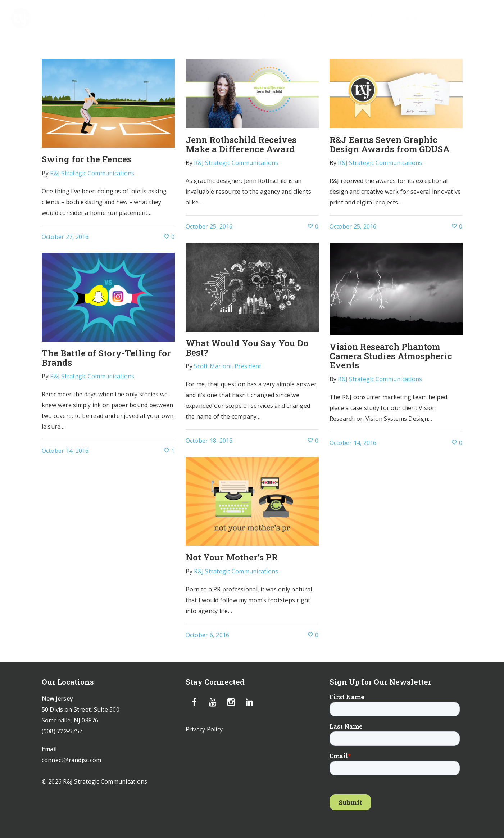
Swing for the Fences (87, 159)
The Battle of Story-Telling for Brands (106, 358)
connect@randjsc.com (72, 760)
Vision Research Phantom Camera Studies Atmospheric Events (391, 356)
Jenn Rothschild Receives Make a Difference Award (241, 144)
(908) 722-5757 (62, 731)
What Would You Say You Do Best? (247, 348)
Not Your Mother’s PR (232, 557)
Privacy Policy (204, 729)
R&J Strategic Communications (92, 173)
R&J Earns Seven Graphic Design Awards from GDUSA (390, 144)
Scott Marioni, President (228, 366)
